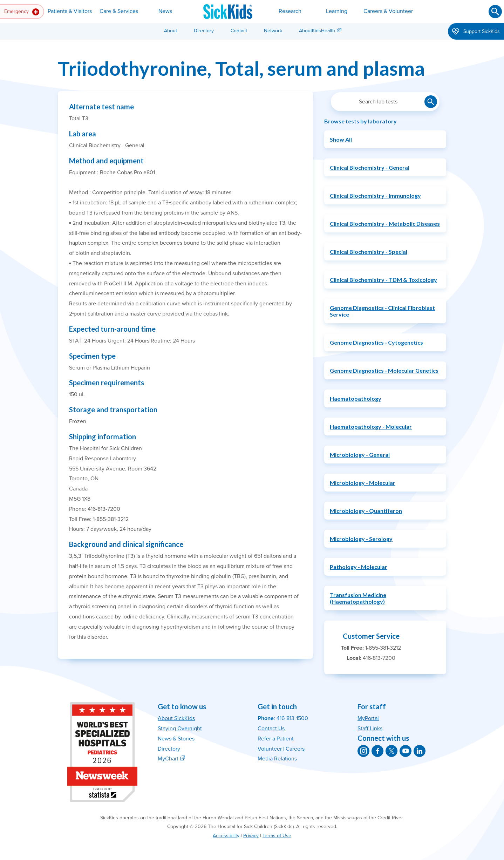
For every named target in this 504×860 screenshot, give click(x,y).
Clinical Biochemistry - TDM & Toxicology (383, 280)
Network (273, 31)
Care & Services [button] (119, 11)
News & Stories (176, 739)
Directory (204, 31)
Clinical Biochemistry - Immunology (375, 195)
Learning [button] (337, 11)
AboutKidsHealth (317, 31)
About (171, 31)
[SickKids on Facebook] (377, 751)
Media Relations (277, 759)
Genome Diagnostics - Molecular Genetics (384, 370)
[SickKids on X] (391, 751)
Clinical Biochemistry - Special (369, 252)
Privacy (251, 836)
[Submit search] (495, 12)
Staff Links (370, 729)
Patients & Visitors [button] (70, 11)
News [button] (165, 11)
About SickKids (176, 718)
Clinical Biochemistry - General (370, 167)
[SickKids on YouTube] (406, 751)
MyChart (168, 759)
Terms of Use (277, 836)
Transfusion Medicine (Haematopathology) (358, 598)
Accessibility (226, 836)
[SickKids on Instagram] (363, 751)
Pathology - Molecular (359, 567)
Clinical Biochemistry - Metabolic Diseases (385, 224)
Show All (341, 139)
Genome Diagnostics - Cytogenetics (376, 342)
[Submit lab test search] (431, 102)
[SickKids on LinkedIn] (420, 751)
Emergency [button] (22, 12)
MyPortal (368, 718)
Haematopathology (356, 398)
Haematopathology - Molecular (371, 426)
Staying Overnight (180, 729)
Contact (239, 31)
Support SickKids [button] (476, 32)
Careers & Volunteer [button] (388, 11)
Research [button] (290, 11)
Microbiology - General (360, 455)
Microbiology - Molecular (363, 483)
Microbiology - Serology (361, 539)
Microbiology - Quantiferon (366, 511)
